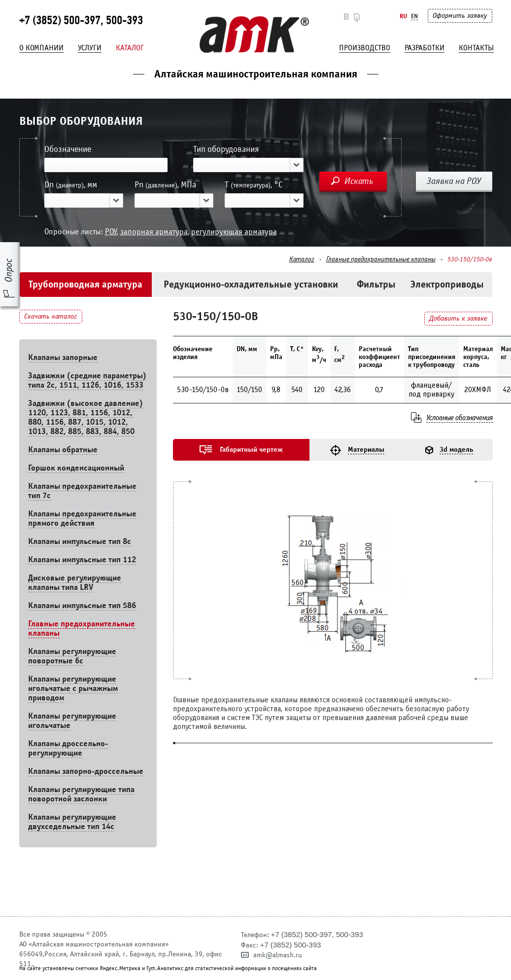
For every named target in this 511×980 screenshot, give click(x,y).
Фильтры (376, 284)
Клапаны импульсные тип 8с (80, 541)
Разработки (425, 48)
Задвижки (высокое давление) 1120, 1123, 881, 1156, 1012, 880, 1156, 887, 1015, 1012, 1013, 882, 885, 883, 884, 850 (86, 417)
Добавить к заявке (458, 318)
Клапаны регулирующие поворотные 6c (72, 656)
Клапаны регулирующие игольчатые (72, 721)
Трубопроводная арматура (85, 284)
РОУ (111, 232)
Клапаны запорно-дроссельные (86, 771)
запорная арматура (154, 232)
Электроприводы (447, 284)
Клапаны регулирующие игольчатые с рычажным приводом (73, 688)
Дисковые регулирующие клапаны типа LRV (75, 582)
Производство (365, 48)
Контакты (476, 48)
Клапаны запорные (63, 357)
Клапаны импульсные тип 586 (82, 605)
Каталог (130, 48)
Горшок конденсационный (76, 468)
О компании (41, 48)
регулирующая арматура (234, 232)
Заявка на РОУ (454, 181)
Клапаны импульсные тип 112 (82, 560)
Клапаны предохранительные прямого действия (82, 518)
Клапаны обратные (63, 450)
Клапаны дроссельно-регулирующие (68, 748)
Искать (359, 181)
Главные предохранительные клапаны (381, 259)
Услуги (90, 48)
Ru (403, 16)
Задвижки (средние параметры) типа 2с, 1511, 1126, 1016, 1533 (87, 380)
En (414, 16)
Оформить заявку (460, 16)
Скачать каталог (51, 316)
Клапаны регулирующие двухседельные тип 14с (72, 822)
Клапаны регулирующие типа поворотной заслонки (81, 794)
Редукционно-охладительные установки (251, 284)
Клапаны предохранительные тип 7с (82, 491)
